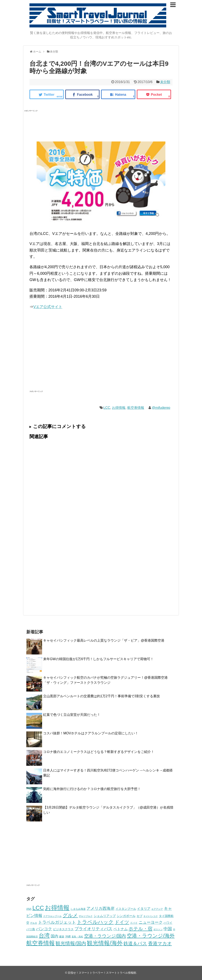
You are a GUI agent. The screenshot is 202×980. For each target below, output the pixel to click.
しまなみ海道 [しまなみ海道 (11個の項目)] (78, 909)
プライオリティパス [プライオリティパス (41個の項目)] (93, 929)
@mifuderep (161, 408)
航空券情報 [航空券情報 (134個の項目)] (41, 943)
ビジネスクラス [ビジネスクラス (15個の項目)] (63, 929)
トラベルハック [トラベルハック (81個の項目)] (95, 922)
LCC (107, 408)
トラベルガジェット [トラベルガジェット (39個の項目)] (57, 922)
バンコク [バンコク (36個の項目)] (44, 929)
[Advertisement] (101, 124)
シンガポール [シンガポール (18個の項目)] (126, 916)
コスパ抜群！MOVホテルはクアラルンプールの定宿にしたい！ (91, 733)
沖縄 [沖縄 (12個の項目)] (68, 936)
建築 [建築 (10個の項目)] (62, 937)
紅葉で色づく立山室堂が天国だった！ (72, 715)
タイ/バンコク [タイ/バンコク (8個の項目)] (151, 916)
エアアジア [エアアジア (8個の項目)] (157, 909)
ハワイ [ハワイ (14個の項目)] (168, 923)
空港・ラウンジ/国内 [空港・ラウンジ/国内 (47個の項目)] (105, 936)
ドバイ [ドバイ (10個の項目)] (134, 923)
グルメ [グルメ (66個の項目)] (70, 915)
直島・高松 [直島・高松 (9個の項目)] (77, 937)
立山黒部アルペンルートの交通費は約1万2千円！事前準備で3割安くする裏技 (102, 696)
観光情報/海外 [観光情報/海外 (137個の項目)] (105, 943)
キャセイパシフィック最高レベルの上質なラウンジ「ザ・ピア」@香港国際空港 (104, 640)
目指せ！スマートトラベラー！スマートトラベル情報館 (102, 973)
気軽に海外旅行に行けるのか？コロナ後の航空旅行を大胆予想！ (92, 789)
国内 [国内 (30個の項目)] (54, 936)
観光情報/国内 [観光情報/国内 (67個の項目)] (71, 943)
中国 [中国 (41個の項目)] (168, 929)
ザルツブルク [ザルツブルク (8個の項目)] (86, 916)
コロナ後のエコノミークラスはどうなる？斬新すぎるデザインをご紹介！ (99, 752)
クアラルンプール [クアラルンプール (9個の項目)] (52, 916)
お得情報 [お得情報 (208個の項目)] (57, 908)
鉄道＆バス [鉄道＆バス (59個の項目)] (135, 943)
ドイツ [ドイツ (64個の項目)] (122, 922)
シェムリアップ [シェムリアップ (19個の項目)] (105, 916)
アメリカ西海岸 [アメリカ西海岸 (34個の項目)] (100, 908)
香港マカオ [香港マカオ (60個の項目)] (160, 943)
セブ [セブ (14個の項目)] (140, 916)
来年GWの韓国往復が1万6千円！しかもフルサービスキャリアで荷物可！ (98, 659)
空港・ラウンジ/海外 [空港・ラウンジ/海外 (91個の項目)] (151, 936)
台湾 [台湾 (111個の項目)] (44, 936)
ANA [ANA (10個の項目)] (29, 909)
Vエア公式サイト (48, 307)
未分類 (165, 82)
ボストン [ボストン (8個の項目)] (158, 929)
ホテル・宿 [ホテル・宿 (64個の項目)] (140, 929)
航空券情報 (136, 408)
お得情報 (119, 408)
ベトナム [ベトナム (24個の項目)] (121, 929)
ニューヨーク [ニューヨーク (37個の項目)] (151, 922)
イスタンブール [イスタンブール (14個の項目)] (126, 909)
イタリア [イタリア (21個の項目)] (144, 909)
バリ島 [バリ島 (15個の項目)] (31, 929)
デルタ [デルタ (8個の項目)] (34, 923)
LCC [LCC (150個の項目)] (38, 908)
